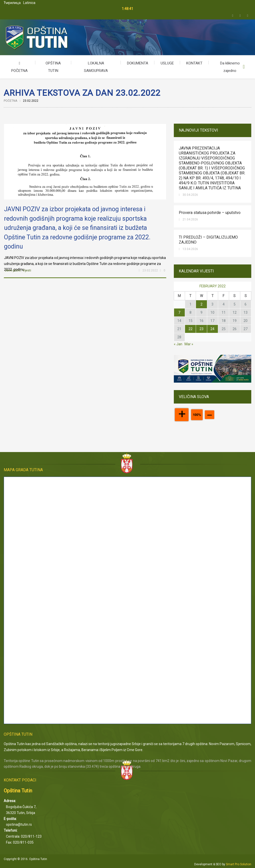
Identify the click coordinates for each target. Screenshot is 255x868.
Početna (10, 101)
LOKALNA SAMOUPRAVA (96, 67)
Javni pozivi (13, 270)
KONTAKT (194, 63)
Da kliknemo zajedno (230, 67)
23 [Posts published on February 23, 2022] (201, 329)
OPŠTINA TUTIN (53, 67)
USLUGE (167, 63)
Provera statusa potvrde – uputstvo (210, 213)
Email (248, 16)
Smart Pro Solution (239, 864)
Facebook (240, 16)
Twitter (233, 16)
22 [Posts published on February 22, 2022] (191, 329)
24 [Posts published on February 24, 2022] (212, 329)
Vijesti (27, 270)
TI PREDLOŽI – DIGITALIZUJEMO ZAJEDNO (208, 240)
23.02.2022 (150, 270)
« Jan (178, 344)
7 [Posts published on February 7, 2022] (179, 312)
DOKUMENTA (138, 63)
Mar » (189, 344)
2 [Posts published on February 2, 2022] (201, 304)
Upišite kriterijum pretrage (244, 67)
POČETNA (19, 67)
